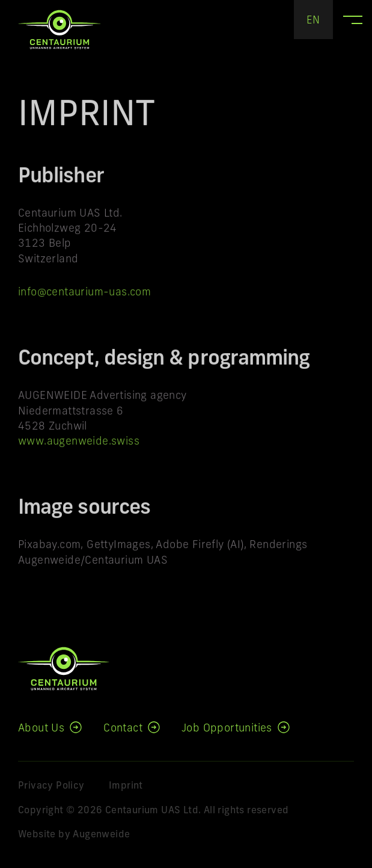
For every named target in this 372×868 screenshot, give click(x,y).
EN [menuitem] (313, 21)
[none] (313, 20)
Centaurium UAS (59, 29)
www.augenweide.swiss (79, 445)
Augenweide (101, 835)
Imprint (126, 786)
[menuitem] (313, 20)
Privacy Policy (51, 786)
